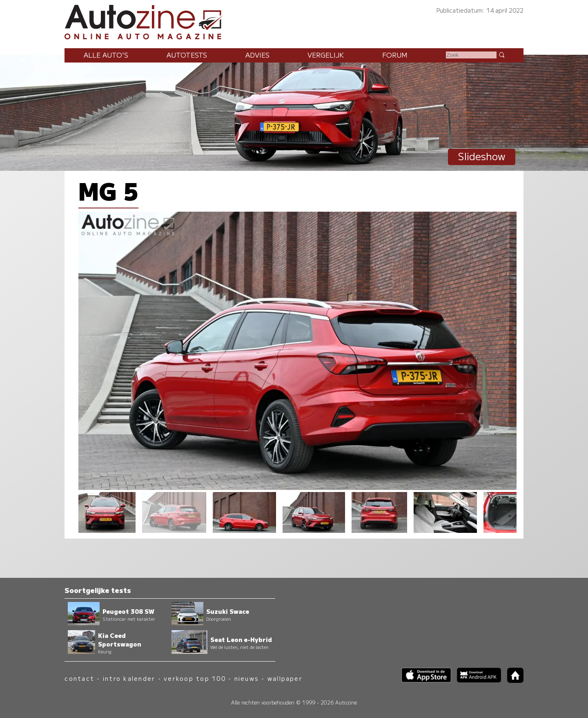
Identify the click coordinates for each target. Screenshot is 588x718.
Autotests (187, 55)
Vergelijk (326, 55)
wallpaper (285, 678)
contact (79, 678)
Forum (395, 55)
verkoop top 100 (195, 678)
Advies (257, 55)
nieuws (247, 678)
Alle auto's (106, 55)
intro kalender (129, 678)
